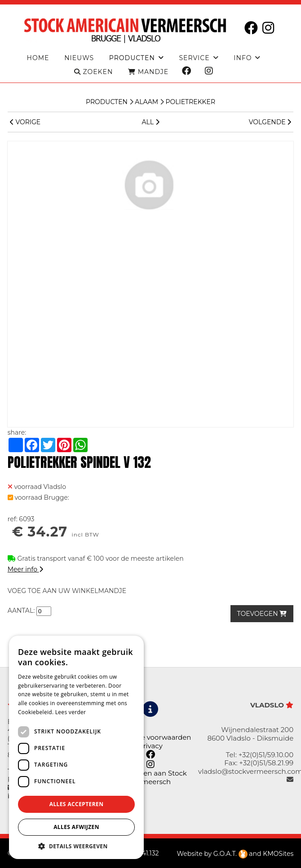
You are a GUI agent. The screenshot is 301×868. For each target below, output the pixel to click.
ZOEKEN (93, 72)
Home (38, 58)
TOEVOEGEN (262, 614)
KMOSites (278, 854)
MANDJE (148, 72)
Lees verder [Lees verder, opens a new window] (71, 712)
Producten (107, 102)
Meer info (25, 569)
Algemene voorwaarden (150, 737)
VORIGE (25, 122)
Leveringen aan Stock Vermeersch (150, 777)
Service (194, 58)
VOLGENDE (270, 122)
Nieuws (79, 58)
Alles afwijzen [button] (76, 827)
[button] (76, 846)
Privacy (150, 746)
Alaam (146, 102)
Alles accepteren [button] (77, 804)
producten (132, 58)
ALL (150, 122)
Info (243, 58)
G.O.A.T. (230, 854)
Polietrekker (190, 102)
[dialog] (76, 747)
